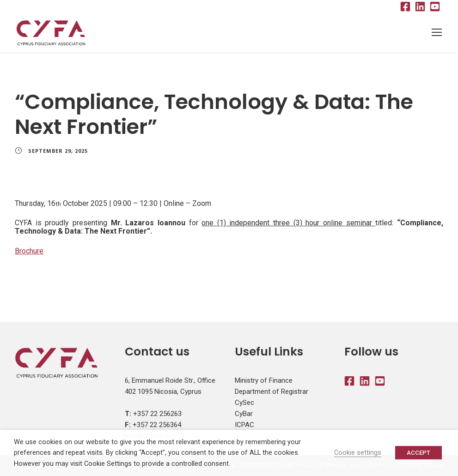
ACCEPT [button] (418, 453)
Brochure (29, 251)
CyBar (244, 414)
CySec (244, 403)
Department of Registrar (272, 392)
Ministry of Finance (264, 380)
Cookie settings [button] (358, 452)
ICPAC (244, 425)
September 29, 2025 (58, 151)
